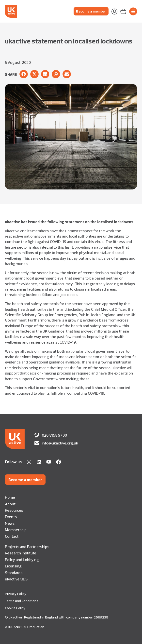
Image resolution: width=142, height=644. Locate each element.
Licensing (13, 566)
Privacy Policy (16, 594)
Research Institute (21, 553)
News (10, 523)
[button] (24, 74)
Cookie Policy (15, 608)
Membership (16, 530)
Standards (14, 573)
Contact (12, 536)
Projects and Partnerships (27, 547)
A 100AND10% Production (25, 627)
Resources (14, 510)
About (10, 504)
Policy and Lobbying (22, 560)
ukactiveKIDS (16, 579)
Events (11, 517)
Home (10, 497)
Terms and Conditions (22, 601)
